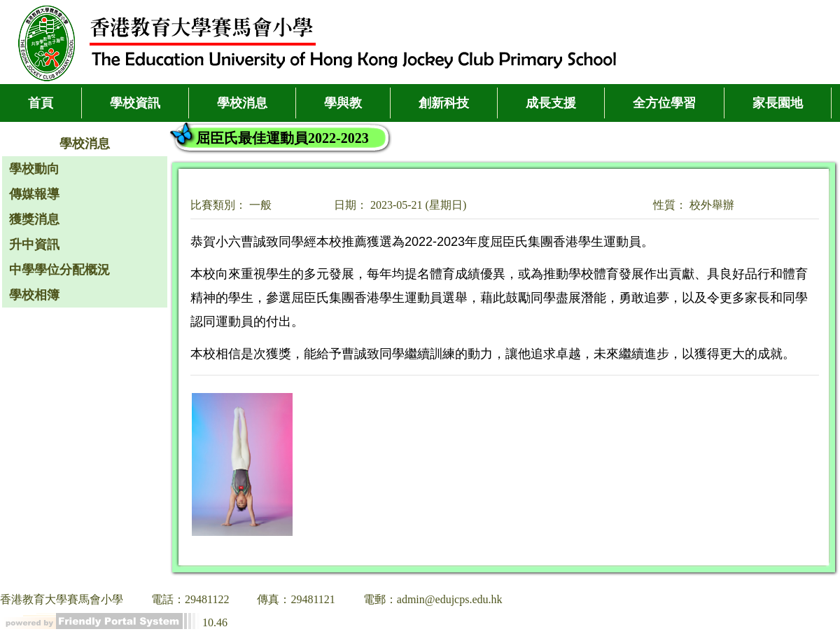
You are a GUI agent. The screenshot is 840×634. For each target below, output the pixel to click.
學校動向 (34, 169)
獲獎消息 (34, 219)
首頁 (41, 103)
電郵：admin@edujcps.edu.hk (433, 599)
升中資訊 (34, 244)
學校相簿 (34, 295)
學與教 (343, 103)
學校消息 (242, 103)
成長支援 (551, 103)
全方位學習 (664, 103)
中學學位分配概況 (59, 270)
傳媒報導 (34, 194)
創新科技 (444, 103)
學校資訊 (135, 103)
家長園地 (778, 103)
